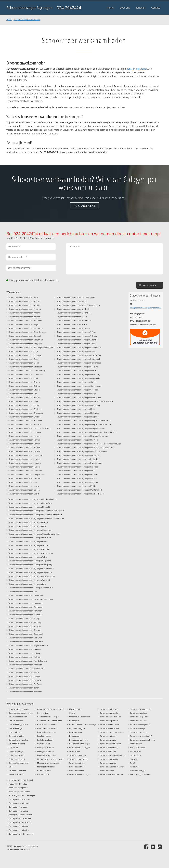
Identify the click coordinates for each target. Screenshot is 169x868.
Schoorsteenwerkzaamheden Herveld (25, 440)
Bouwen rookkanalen (18, 717)
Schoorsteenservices (139, 721)
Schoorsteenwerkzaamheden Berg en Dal (26, 340)
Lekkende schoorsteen (47, 755)
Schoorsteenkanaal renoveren (113, 767)
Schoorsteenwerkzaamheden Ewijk (23, 401)
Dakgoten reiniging (17, 744)
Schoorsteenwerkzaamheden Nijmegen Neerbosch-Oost (80, 494)
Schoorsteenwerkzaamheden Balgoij (24, 324)
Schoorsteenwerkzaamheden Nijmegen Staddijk (29, 549)
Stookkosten (136, 751)
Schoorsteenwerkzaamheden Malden (72, 301)
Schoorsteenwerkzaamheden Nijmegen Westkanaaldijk (32, 576)
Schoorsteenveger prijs (140, 732)
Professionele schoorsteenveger (83, 724)
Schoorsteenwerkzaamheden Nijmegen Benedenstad (79, 347)
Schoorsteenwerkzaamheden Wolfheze (25, 684)
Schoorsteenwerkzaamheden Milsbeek (73, 309)
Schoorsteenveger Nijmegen (29, 8)
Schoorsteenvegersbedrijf (141, 736)
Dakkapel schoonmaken (19, 763)
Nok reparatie (75, 709)
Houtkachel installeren (47, 732)
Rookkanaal (74, 736)
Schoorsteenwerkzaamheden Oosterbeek (26, 595)
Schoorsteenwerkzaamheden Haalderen (26, 421)
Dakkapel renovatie (17, 759)
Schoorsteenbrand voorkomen (113, 755)
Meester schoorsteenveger (48, 763)
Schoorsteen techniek (109, 736)
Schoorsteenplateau (139, 713)
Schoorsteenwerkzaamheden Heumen (25, 451)
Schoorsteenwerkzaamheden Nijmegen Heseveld (77, 440)
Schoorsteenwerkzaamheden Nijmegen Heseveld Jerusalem (82, 451)
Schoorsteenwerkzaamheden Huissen (25, 467)
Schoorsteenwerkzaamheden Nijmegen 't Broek (77, 336)
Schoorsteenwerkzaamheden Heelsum (25, 424)
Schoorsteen (75, 751)
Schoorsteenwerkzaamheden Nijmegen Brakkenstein (79, 363)
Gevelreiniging (43, 713)
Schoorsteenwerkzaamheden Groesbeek (26, 413)
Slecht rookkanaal (138, 747)
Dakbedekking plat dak (19, 724)
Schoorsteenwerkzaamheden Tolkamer (25, 649)
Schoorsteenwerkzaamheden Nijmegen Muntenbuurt (79, 490)
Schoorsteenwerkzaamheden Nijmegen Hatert (76, 394)
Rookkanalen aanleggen (79, 747)
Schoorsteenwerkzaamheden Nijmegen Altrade (77, 344)
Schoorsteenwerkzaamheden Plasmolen (26, 615)
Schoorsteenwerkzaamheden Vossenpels (26, 665)
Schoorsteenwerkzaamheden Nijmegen (73, 328)
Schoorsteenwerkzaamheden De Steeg (25, 355)
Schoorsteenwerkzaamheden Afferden (25, 301)
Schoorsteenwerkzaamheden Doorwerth (26, 374)
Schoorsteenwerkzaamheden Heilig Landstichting (30, 428)
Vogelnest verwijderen (18, 788)
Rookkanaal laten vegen (79, 744)
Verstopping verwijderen (141, 774)
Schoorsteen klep (77, 771)
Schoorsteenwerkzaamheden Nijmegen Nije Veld (29, 507)
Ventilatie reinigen (138, 771)
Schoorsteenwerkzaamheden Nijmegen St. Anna (29, 545)
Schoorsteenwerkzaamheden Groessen (25, 417)
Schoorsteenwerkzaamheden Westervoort (26, 668)
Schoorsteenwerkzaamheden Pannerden (26, 607)
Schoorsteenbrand (108, 751)
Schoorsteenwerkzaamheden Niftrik (72, 324)
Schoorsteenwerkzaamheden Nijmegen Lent (75, 471)
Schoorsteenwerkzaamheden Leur (23, 482)
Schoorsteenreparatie (139, 717)
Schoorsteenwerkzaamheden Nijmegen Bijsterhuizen (79, 355)
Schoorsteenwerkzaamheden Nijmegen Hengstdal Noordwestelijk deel (87, 432)
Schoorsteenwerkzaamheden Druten (24, 382)
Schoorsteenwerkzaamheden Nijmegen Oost (28, 526)
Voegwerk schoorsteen (18, 784)
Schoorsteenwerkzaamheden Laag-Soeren (26, 474)
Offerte (72, 713)
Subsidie (134, 759)
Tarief (132, 763)
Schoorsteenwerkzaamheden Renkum (25, 626)
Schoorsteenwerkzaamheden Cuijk (23, 351)
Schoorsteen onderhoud (111, 717)
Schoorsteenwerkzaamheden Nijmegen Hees (76, 409)
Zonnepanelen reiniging (19, 830)
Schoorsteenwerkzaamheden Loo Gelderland (76, 297)
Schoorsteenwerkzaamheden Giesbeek (25, 409)
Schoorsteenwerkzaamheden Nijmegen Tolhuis (29, 557)
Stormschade (136, 755)
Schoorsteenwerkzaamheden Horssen (25, 463)
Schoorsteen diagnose (79, 759)
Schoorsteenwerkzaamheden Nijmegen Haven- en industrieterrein (85, 401)
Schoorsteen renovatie (110, 724)
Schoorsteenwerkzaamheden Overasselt (26, 603)
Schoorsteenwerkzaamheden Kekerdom (26, 471)
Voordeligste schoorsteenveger (22, 795)
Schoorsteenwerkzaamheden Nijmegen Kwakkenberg (79, 463)
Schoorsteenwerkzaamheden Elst (23, 394)
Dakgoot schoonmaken (19, 740)
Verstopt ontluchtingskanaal (21, 780)
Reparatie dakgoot (77, 728)
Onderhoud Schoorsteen (80, 717)
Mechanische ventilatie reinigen (51, 759)
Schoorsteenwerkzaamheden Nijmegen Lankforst (78, 467)
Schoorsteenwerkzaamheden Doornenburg (27, 370)
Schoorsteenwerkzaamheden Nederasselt (74, 320)
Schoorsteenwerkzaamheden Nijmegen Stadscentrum (31, 553)
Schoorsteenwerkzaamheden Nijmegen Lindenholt (78, 474)
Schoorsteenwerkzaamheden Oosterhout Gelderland (31, 599)
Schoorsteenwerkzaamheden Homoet (25, 459)
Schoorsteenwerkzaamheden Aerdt (24, 297)
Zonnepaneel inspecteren (19, 799)
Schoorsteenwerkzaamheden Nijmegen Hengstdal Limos (81, 428)
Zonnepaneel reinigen (18, 807)
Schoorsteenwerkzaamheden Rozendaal (26, 634)
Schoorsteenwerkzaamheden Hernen (24, 436)
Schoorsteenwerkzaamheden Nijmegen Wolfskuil (29, 580)
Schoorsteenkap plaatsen (141, 709)
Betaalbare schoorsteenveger (21, 713)
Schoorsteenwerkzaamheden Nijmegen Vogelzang (30, 561)
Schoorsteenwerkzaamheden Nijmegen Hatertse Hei (79, 397)
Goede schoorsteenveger (48, 717)
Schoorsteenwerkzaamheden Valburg (25, 657)
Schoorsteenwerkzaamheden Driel (23, 378)
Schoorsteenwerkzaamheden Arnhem (25, 317)
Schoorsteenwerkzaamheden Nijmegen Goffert (77, 382)
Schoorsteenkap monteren (111, 774)
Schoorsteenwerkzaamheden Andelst (24, 305)
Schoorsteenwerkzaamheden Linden (24, 490)
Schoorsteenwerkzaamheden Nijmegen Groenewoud (79, 386)
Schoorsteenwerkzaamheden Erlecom (25, 397)
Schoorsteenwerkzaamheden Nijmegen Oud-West (30, 538)
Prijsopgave (74, 721)
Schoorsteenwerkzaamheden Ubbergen (25, 653)
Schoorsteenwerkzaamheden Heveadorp (26, 455)
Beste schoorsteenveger (19, 709)
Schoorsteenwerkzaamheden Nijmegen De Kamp (77, 370)
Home (9, 19)
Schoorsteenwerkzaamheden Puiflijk (24, 618)
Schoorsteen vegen (108, 740)
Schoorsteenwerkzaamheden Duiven (24, 386)
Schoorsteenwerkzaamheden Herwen (25, 444)
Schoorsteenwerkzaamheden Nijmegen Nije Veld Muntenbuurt (35, 515)
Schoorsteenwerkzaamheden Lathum (25, 478)
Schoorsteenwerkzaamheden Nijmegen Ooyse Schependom (34, 534)
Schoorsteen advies (78, 755)
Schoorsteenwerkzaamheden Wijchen (25, 676)
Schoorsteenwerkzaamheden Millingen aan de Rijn (78, 305)
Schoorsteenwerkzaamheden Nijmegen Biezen (76, 351)
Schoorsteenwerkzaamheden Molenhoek (74, 313)
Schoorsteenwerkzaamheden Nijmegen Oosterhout (30, 530)
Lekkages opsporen (45, 747)
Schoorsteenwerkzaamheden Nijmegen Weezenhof (30, 572)
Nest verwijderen (44, 771)
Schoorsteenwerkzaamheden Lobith (24, 494)
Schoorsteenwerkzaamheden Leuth (24, 486)
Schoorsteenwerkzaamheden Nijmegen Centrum (77, 367)
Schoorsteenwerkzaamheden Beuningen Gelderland (31, 347)
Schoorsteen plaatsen (109, 721)
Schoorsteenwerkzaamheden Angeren (25, 309)
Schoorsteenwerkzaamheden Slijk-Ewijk (26, 638)
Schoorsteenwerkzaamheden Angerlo (25, 313)
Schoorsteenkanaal (108, 763)
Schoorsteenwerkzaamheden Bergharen (26, 344)
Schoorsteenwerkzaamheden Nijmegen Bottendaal (78, 359)
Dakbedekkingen (16, 728)
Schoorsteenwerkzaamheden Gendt (24, 405)
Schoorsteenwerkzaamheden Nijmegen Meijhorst (78, 482)
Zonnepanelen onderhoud (20, 822)
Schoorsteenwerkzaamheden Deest (24, 359)
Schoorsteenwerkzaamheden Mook (72, 317)
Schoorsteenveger (138, 728)
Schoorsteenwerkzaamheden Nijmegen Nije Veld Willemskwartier (36, 518)
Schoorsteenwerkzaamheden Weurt (24, 672)
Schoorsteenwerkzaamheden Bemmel (25, 336)
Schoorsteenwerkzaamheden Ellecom (25, 390)
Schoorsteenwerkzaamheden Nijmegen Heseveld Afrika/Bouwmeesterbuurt (89, 444)
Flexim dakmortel (16, 774)
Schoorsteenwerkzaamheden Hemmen (25, 432)
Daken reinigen (15, 732)
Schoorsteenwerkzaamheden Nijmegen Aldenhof (78, 340)
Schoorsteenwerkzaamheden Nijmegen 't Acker (77, 332)
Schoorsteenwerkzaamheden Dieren (24, 363)
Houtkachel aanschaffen (47, 728)
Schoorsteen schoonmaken (112, 732)
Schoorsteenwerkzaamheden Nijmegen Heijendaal (78, 413)
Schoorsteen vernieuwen (111, 744)
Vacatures (134, 767)
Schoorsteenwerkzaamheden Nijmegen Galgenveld (78, 378)
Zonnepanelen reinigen (19, 826)
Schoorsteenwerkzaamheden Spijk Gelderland (28, 645)
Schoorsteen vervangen (110, 747)
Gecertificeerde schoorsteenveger (51, 709)
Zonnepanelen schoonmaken (21, 834)
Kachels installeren (45, 740)
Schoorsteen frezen (77, 763)
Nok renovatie (43, 774)
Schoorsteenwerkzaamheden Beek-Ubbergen (28, 332)
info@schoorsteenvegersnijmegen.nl (146, 308)
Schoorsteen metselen (110, 713)
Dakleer (12, 767)
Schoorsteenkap (107, 771)
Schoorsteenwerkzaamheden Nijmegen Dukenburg (78, 374)
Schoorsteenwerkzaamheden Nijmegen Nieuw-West (31, 503)
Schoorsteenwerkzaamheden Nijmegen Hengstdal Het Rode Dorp (84, 424)
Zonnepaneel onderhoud (19, 803)
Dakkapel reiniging (17, 755)
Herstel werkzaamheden (47, 724)
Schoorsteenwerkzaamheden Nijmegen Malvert (77, 478)
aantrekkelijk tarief (137, 69)
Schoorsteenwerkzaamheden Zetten (24, 688)
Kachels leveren (44, 744)
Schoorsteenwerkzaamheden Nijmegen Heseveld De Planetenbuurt (85, 447)
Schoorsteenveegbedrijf (140, 724)
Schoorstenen (136, 744)
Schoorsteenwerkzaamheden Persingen (25, 611)
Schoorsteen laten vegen (80, 774)
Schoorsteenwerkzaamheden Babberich (26, 320)
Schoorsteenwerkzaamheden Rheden (25, 630)
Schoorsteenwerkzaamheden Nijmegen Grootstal (78, 390)
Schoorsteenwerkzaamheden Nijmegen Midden (77, 486)
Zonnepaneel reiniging (18, 811)
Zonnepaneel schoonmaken (21, 815)
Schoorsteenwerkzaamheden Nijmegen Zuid (27, 584)
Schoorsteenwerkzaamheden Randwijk (25, 622)
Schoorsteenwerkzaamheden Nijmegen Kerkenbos (78, 459)
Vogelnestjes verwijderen (19, 792)
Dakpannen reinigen (17, 771)
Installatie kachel (44, 736)
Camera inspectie (16, 721)
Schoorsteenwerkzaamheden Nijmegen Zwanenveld (31, 588)
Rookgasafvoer (76, 732)
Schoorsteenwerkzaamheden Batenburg (26, 328)
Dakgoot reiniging (16, 736)
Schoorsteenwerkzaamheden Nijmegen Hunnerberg (79, 455)
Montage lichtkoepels (46, 767)
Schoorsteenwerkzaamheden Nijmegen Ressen (28, 541)
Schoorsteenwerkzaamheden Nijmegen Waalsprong (31, 565)
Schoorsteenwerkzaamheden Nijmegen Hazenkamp (79, 405)
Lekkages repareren (45, 751)
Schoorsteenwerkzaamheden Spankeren (26, 642)
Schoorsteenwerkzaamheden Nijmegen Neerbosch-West (32, 499)
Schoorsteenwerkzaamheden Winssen (25, 680)
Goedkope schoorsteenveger (49, 721)
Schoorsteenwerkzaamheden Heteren (25, 447)
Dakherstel (13, 747)
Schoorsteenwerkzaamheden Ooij (23, 592)
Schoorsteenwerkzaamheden (27, 19)
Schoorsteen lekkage (109, 709)
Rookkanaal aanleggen (79, 740)
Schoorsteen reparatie (110, 728)
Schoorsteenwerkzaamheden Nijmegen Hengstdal (78, 417)
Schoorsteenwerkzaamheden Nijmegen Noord (28, 522)
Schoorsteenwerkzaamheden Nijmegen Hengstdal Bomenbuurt (84, 421)
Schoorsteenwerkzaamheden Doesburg (25, 367)
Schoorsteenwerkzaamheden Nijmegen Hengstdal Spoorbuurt (83, 436)
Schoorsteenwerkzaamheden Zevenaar (25, 692)
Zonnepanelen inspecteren (20, 818)
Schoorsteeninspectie (109, 759)
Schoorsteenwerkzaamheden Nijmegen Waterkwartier (31, 568)
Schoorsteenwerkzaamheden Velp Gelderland (28, 661)
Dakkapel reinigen (16, 751)
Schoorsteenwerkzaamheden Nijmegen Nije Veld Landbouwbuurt (37, 511)
